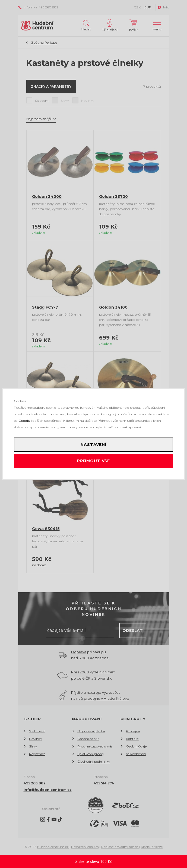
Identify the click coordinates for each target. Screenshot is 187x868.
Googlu (24, 421)
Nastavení (93, 445)
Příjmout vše (93, 461)
